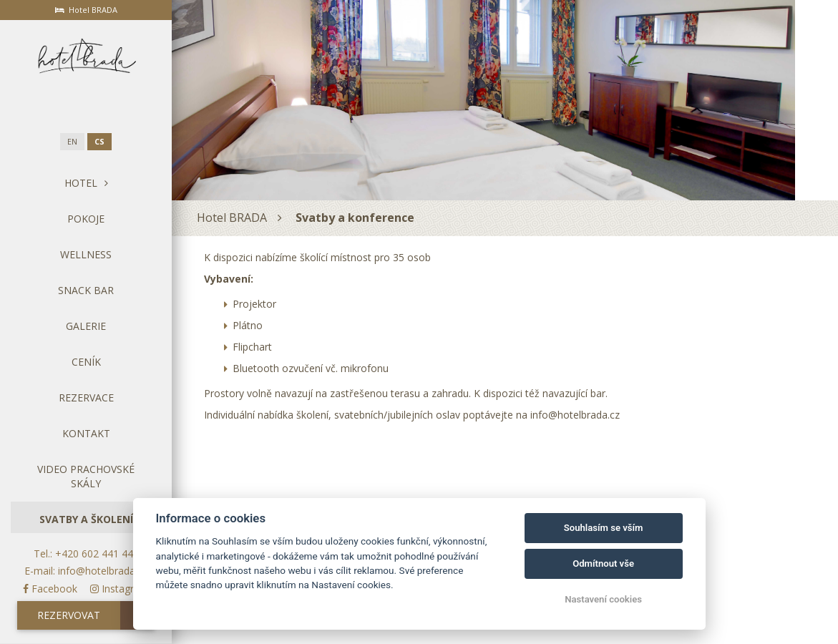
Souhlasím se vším (604, 528)
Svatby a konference (355, 218)
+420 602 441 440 (97, 553)
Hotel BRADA (232, 218)
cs (99, 142)
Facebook (50, 589)
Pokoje (86, 219)
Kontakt (86, 433)
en (72, 142)
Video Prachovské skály (86, 476)
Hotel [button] (86, 183)
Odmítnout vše (603, 563)
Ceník (86, 362)
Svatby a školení (86, 519)
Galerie (86, 326)
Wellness (86, 254)
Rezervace (86, 397)
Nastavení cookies (603, 599)
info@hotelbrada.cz (103, 571)
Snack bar (86, 290)
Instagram (120, 589)
